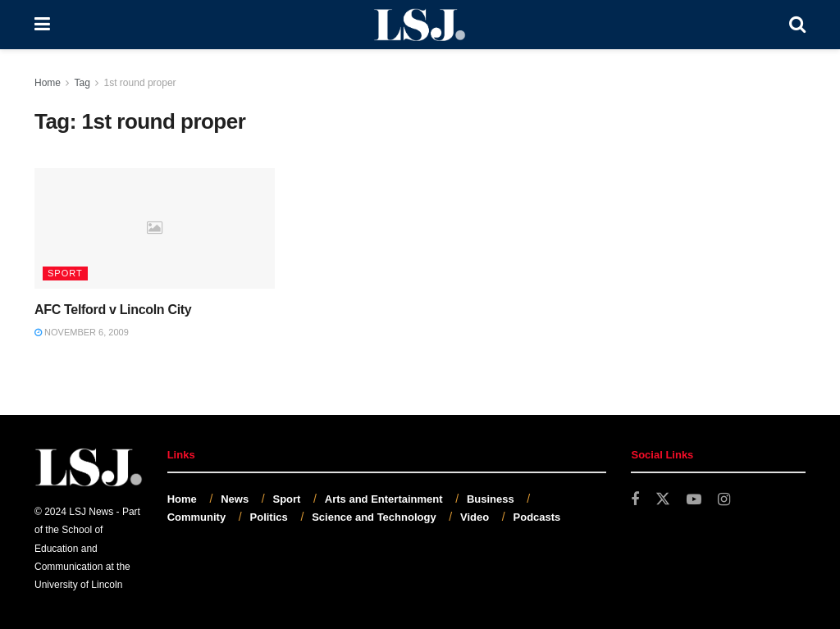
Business (491, 499)
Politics (269, 517)
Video (475, 517)
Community (197, 517)
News (235, 499)
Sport (65, 273)
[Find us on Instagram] (724, 500)
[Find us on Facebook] (635, 500)
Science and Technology (374, 517)
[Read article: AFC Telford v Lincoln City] (155, 228)
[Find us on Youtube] (694, 500)
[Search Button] (797, 25)
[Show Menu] (42, 25)
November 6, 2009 (82, 332)
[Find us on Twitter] (663, 499)
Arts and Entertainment (384, 499)
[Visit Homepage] (420, 25)
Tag (82, 83)
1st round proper (140, 83)
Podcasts (537, 517)
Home (48, 83)
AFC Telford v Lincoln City (113, 310)
